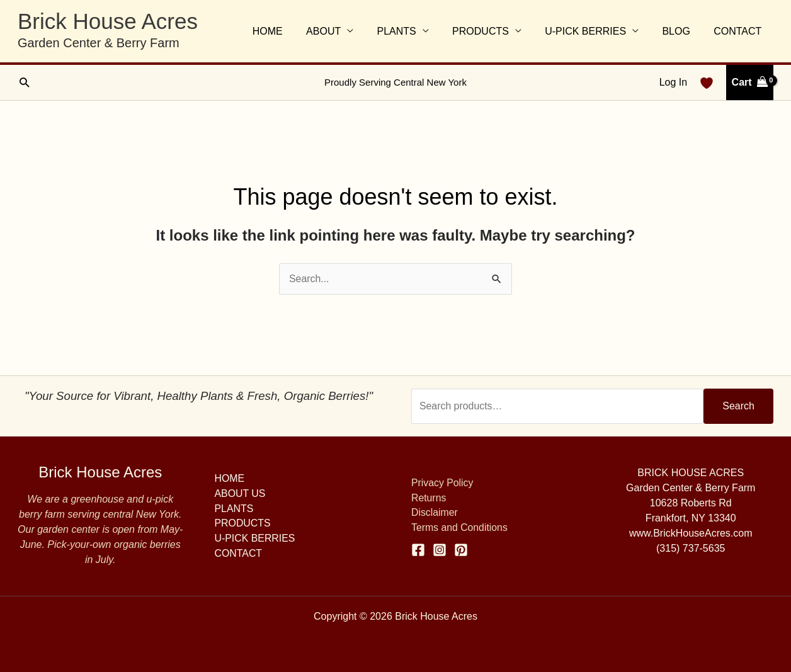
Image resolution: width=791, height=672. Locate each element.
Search (738, 406)
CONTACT (739, 31)
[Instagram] (440, 550)
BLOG (681, 31)
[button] (24, 82)
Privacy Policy (443, 483)
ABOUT (342, 31)
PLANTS (411, 31)
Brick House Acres (108, 21)
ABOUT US (241, 493)
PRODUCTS (492, 31)
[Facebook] (418, 550)
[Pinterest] (461, 550)
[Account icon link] (673, 83)
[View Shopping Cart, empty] (750, 83)
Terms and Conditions (460, 528)
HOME (289, 31)
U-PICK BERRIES (594, 31)
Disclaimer (435, 513)
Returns (429, 498)
